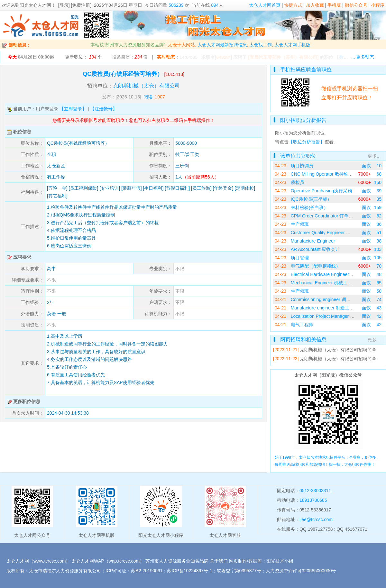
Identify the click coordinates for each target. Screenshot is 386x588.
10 (379, 166)
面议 (366, 166)
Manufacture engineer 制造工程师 (325, 308)
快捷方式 (293, 5)
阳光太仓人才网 (35, 5)
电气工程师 (302, 325)
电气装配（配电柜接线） (316, 266)
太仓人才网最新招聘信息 (222, 45)
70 (379, 266)
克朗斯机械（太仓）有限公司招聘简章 (338, 350)
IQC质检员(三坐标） (311, 199)
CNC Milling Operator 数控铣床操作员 (329, 174)
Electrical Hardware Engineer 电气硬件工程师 (336, 274)
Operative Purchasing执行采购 (322, 191)
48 (379, 274)
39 (379, 191)
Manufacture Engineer (313, 241)
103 (378, 249)
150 (378, 182)
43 (379, 308)
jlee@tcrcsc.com (316, 519)
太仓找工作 (261, 45)
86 (379, 224)
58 (379, 291)
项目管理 (300, 258)
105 (378, 258)
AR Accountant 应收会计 (315, 249)
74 (379, 299)
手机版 (334, 5)
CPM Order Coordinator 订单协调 (324, 216)
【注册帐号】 (104, 109)
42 (379, 316)
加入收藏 (315, 5)
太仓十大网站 (181, 45)
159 (378, 207)
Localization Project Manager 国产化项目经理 (336, 316)
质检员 (298, 182)
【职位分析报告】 (307, 142)
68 (379, 174)
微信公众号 (356, 5)
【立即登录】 (73, 109)
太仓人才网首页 (265, 5)
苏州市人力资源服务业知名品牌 (177, 561)
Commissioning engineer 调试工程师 (327, 299)
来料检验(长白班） (310, 207)
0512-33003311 (315, 491)
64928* (223, 57)
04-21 (280, 299)
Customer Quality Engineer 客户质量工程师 (334, 233)
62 (379, 216)
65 (379, 283)
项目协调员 (302, 166)
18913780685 (313, 500)
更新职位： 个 (83, 57)
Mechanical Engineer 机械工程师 (324, 283)
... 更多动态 (363, 57)
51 (379, 233)
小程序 (378, 5)
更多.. (373, 156)
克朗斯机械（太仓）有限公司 (146, 86)
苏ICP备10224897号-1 (189, 571)
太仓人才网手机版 (292, 45)
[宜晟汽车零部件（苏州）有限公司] (283, 57)
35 (379, 199)
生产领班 (300, 224)
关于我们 (219, 561)
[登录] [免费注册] (75, 5)
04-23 (280, 166)
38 (379, 241)
